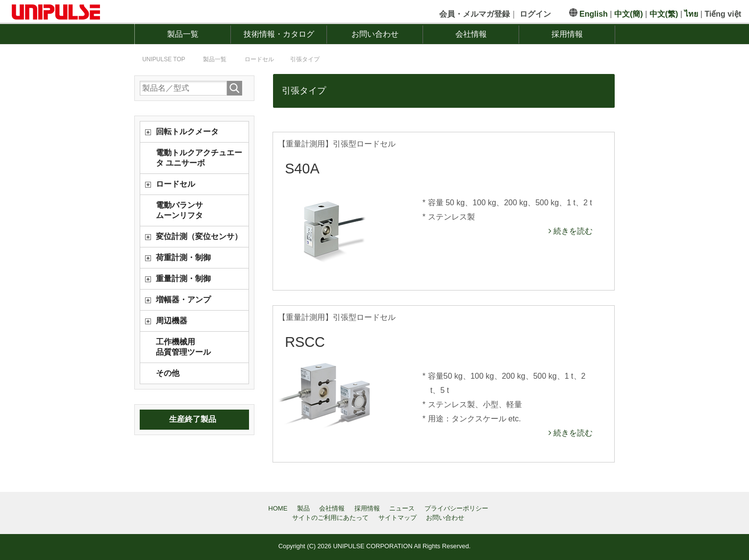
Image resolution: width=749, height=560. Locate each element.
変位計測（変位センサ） (199, 236)
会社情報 (471, 34)
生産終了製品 (193, 419)
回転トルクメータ (187, 132)
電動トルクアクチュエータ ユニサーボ (199, 158)
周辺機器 (172, 321)
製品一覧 (183, 34)
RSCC (305, 342)
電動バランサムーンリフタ (179, 210)
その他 (168, 373)
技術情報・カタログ (279, 34)
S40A (302, 169)
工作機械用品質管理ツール (183, 347)
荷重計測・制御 (183, 257)
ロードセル (175, 184)
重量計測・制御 (183, 279)
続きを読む (572, 231)
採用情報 (567, 34)
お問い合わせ (375, 34)
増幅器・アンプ (183, 300)
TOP (164, 59)
